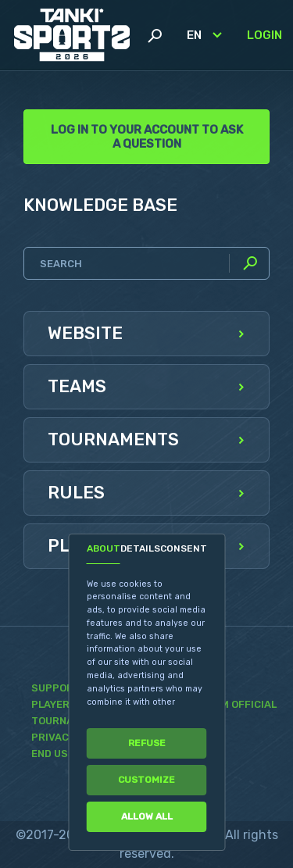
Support (56, 688)
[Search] (146, 263)
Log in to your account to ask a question (147, 137)
